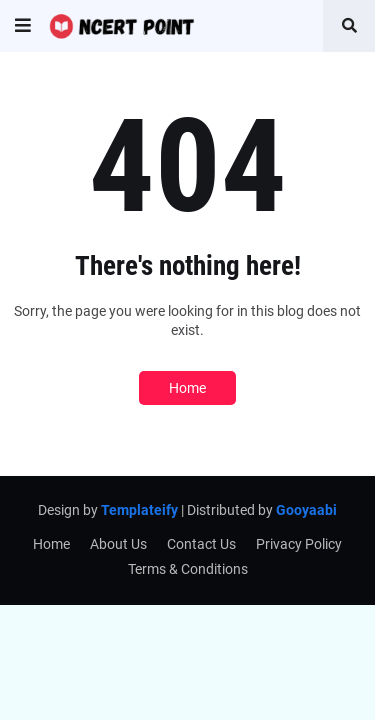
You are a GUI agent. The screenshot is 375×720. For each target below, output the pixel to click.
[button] (23, 26)
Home (187, 388)
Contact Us (201, 544)
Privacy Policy (299, 544)
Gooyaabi (306, 510)
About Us (118, 544)
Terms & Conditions (188, 569)
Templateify (139, 510)
